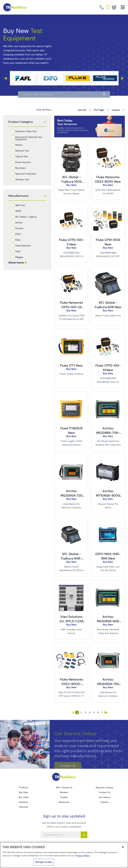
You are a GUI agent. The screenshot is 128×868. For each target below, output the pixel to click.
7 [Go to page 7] (102, 712)
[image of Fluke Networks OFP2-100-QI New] (71, 271)
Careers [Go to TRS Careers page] (104, 802)
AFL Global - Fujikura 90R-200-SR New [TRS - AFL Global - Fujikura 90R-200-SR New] (71, 558)
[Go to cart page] (114, 7)
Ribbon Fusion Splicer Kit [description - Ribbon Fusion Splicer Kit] (108, 316)
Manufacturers (18, 196)
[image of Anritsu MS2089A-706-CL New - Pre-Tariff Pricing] (108, 397)
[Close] (123, 847)
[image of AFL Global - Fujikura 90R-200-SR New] (71, 522)
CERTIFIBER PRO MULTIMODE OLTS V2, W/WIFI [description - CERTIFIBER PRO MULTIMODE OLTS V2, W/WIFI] (108, 382)
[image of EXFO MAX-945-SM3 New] (108, 522)
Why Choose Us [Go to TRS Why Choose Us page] (64, 787)
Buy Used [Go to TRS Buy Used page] (24, 797)
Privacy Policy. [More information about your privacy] (83, 856)
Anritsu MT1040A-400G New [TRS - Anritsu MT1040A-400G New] (108, 495)
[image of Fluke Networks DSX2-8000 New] (108, 145)
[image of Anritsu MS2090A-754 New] (108, 648)
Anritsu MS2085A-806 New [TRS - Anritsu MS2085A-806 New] (108, 621)
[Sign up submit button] (84, 835)
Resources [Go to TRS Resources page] (64, 802)
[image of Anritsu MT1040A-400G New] (108, 459)
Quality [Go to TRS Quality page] (64, 797)
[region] (64, 855)
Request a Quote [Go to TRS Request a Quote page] (104, 787)
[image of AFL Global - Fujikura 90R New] (108, 271)
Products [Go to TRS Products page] (23, 787)
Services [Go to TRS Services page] (23, 807)
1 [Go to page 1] (77, 712)
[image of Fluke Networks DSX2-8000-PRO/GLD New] (71, 648)
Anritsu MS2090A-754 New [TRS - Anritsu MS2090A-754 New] (108, 684)
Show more (16, 263)
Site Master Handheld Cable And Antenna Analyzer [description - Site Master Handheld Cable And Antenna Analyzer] (108, 633)
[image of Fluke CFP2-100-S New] (71, 208)
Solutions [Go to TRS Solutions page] (23, 802)
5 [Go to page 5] (94, 712)
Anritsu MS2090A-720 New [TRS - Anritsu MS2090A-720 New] (72, 495)
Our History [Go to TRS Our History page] (105, 797)
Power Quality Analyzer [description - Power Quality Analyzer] (71, 374)
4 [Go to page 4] (90, 712)
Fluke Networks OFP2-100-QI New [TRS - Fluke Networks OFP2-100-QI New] (71, 307)
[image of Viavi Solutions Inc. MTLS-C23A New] (71, 585)
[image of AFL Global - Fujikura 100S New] (71, 145)
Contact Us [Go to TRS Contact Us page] (105, 792)
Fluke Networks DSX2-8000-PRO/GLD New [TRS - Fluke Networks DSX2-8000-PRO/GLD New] (71, 684)
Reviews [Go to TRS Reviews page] (64, 792)
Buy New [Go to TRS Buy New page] (24, 792)
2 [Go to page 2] (81, 712)
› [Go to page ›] (106, 712)
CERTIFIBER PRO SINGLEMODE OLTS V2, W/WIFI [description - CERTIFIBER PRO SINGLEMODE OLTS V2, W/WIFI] (71, 256)
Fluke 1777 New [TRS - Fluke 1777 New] (71, 365)
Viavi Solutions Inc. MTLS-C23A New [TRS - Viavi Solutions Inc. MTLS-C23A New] (72, 621)
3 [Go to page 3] (85, 712)
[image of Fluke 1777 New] (71, 334)
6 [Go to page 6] (98, 712)
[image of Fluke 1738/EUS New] (71, 397)
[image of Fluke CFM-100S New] (108, 208)
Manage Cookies (44, 862)
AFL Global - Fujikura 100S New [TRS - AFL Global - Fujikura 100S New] (72, 182)
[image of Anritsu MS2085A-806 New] (108, 585)
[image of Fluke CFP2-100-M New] (108, 334)
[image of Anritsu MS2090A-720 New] (71, 459)
